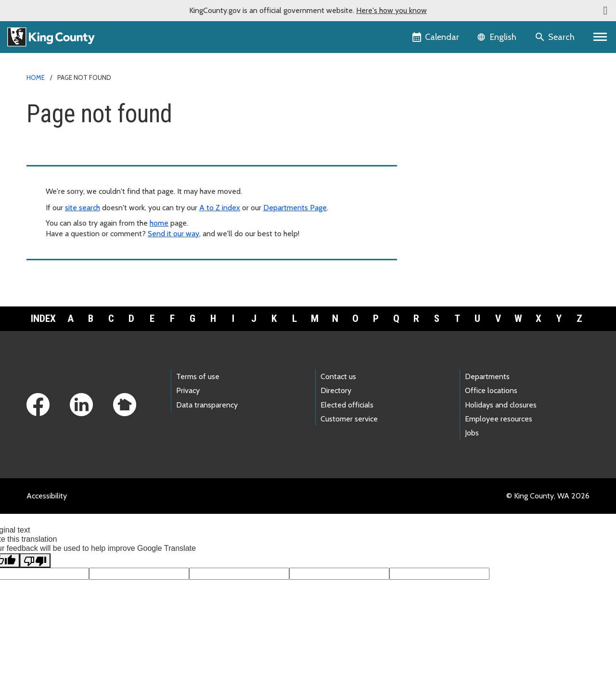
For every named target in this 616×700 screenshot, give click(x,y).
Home (36, 77)
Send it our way (173, 234)
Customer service (349, 419)
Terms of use (198, 376)
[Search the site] (556, 37)
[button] (605, 11)
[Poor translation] (35, 560)
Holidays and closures (501, 405)
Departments (487, 376)
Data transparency (207, 405)
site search (83, 208)
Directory (336, 390)
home (159, 223)
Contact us (338, 376)
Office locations (491, 390)
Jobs (472, 433)
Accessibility (47, 496)
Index (43, 318)
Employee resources (499, 419)
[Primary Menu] (600, 37)
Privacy (188, 390)
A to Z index (220, 208)
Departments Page (295, 208)
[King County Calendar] (436, 37)
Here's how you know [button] (391, 10)
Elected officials (347, 405)
